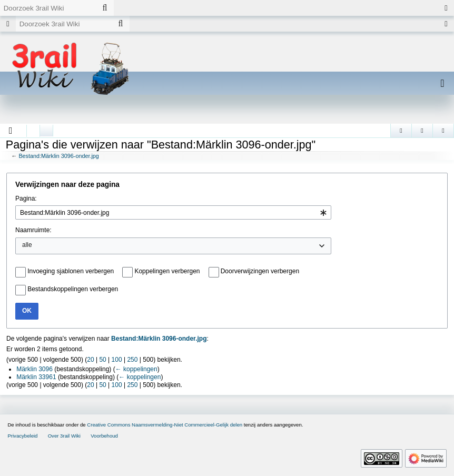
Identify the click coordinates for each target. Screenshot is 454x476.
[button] (11, 131)
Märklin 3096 (34, 369)
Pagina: (26, 199)
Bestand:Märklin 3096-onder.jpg (58, 156)
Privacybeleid (22, 436)
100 (117, 360)
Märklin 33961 (36, 377)
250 (132, 360)
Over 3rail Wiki (64, 436)
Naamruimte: (33, 230)
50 (102, 360)
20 (90, 360)
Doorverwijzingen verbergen (260, 271)
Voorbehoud (104, 436)
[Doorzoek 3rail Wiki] (48, 8)
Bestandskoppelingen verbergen (73, 289)
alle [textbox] (27, 245)
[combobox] (173, 212)
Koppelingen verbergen (167, 271)
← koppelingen (136, 369)
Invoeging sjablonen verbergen (71, 271)
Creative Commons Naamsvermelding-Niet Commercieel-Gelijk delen (165, 425)
